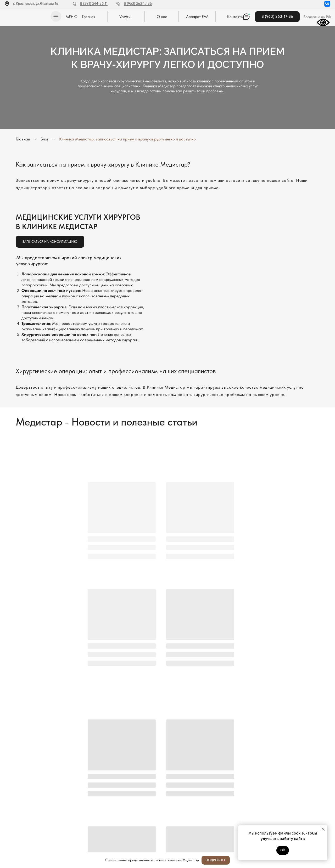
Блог (45, 139)
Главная (23, 139)
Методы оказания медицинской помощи (31, 838)
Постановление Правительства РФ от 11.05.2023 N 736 (30, 831)
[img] (26, 16)
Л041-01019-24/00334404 (23, 818)
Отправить (119, 804)
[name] (214, 759)
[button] (56, 16)
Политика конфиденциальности (26, 823)
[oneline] (214, 785)
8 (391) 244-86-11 (94, 3)
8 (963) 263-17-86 (138, 3)
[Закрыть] (327, 860)
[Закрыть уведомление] (323, 829)
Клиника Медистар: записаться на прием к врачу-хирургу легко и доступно (127, 139)
